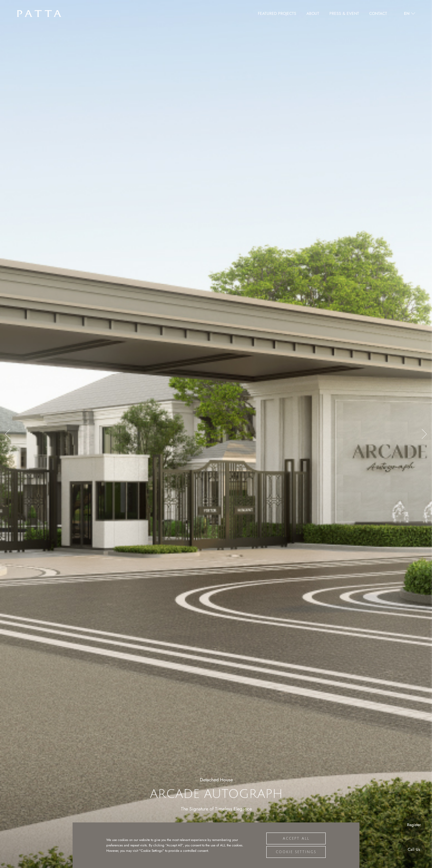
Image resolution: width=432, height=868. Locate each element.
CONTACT (378, 13)
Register (414, 825)
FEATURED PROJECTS (277, 13)
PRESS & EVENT (344, 13)
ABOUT (313, 13)
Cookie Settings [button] (296, 852)
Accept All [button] (296, 838)
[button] (8, 434)
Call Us (414, 849)
